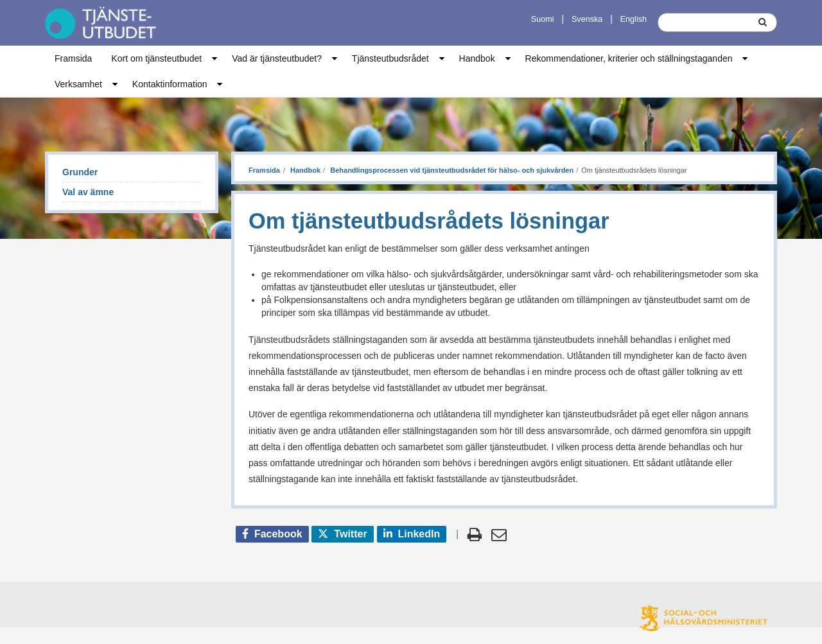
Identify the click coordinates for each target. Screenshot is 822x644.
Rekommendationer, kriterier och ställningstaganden (629, 58)
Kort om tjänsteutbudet (156, 58)
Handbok (477, 58)
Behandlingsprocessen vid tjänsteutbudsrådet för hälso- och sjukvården (451, 170)
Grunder (80, 172)
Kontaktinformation (170, 84)
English (634, 19)
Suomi (543, 19)
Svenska (587, 19)
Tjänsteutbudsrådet (390, 58)
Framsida (73, 58)
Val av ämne (88, 192)
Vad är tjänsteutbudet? (277, 58)
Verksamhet (78, 84)
